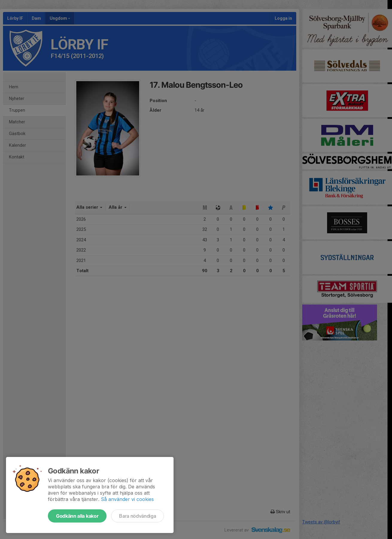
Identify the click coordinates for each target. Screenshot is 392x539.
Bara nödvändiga (137, 516)
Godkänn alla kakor (77, 516)
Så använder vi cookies (127, 499)
